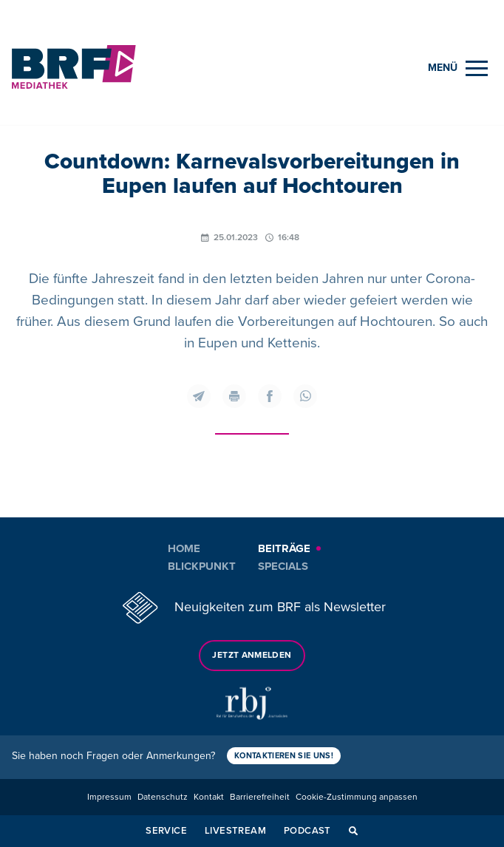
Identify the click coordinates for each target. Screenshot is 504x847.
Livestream (235, 831)
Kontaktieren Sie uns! (284, 756)
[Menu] (458, 68)
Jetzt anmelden (252, 655)
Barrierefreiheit (260, 797)
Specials (283, 566)
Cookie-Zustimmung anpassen (357, 797)
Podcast (307, 831)
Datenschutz (163, 797)
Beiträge (284, 548)
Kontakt (209, 797)
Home (184, 548)
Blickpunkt (202, 566)
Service (166, 831)
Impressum (109, 797)
